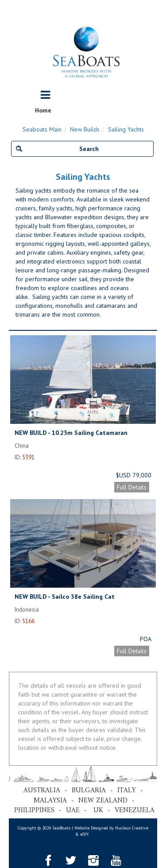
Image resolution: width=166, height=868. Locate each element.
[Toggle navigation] (45, 95)
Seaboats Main (42, 129)
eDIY (84, 834)
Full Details (132, 487)
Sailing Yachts (126, 129)
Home (43, 110)
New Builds (85, 129)
